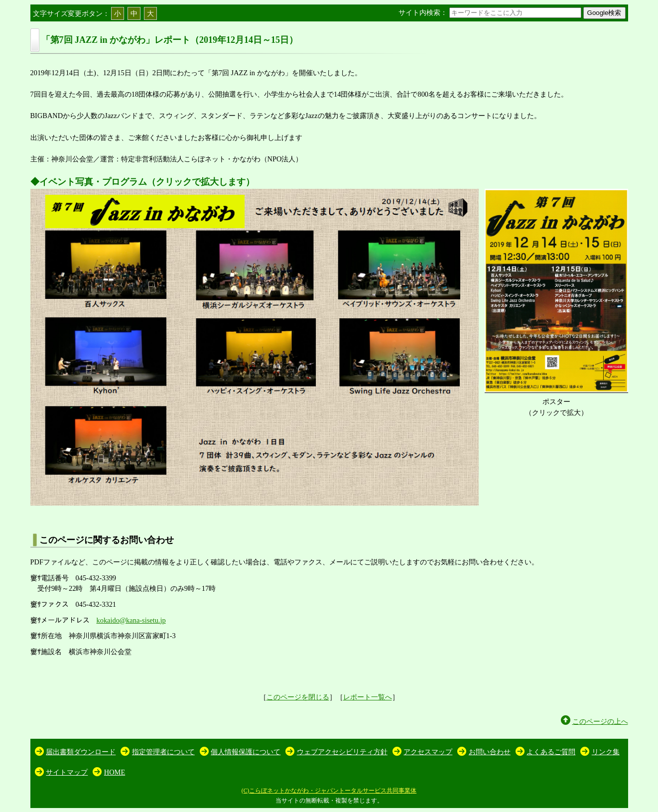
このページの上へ (600, 721)
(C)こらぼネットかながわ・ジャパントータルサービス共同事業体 (329, 791)
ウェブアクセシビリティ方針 (342, 752)
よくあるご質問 (551, 752)
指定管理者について (163, 752)
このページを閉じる (298, 697)
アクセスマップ (428, 752)
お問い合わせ (490, 752)
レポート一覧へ (368, 697)
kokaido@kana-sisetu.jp (131, 620)
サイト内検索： (491, 12)
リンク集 (606, 752)
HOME (115, 772)
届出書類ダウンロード (81, 752)
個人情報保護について (246, 752)
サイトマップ (67, 772)
